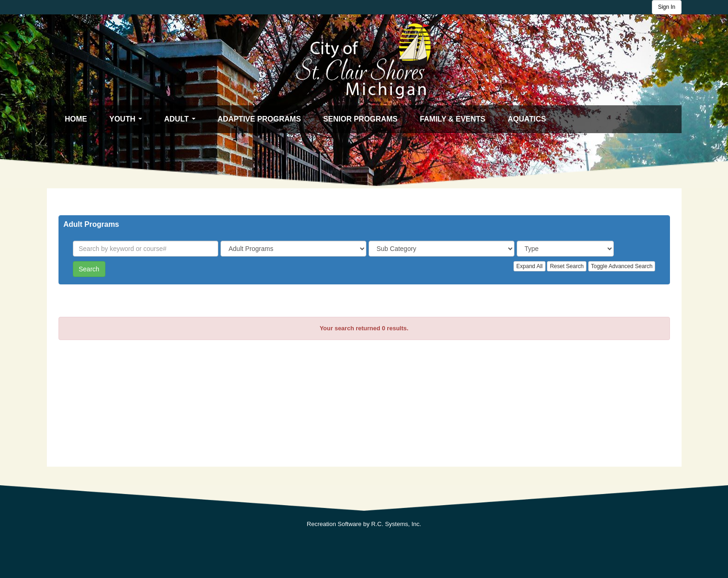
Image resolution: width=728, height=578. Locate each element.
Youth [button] (128, 122)
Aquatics (527, 119)
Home (76, 119)
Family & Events (452, 119)
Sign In (666, 7)
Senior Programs (360, 119)
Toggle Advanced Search (622, 266)
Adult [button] (182, 122)
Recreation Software (334, 524)
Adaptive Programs (260, 119)
